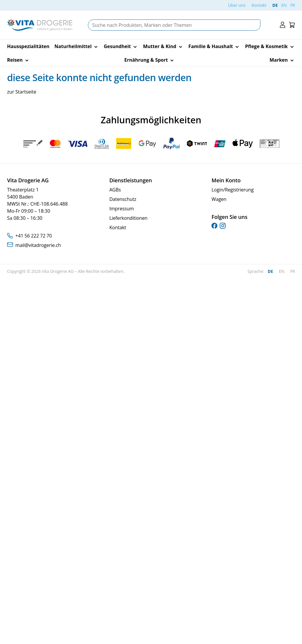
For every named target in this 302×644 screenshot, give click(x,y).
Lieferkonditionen (128, 218)
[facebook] (214, 226)
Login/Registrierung (233, 190)
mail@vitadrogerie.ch (38, 245)
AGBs (115, 190)
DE (275, 5)
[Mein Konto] (283, 25)
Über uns (237, 5)
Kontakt (259, 5)
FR (293, 5)
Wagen (219, 199)
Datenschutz (123, 199)
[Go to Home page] (40, 25)
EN (284, 5)
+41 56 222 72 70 (34, 236)
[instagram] (223, 226)
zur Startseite (22, 92)
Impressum (122, 209)
